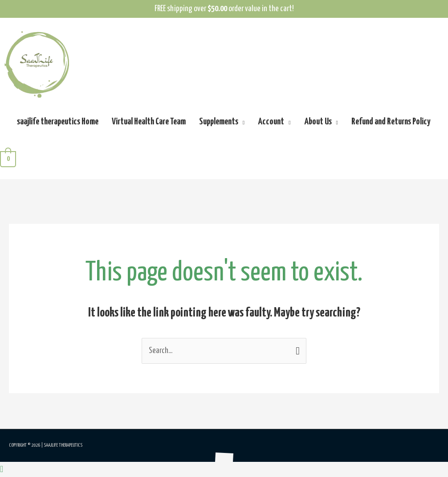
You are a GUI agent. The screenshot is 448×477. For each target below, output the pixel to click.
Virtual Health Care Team (149, 122)
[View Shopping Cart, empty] (8, 159)
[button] (2, 470)
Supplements (219, 122)
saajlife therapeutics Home (58, 122)
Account (271, 122)
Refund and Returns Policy (391, 122)
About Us (318, 122)
